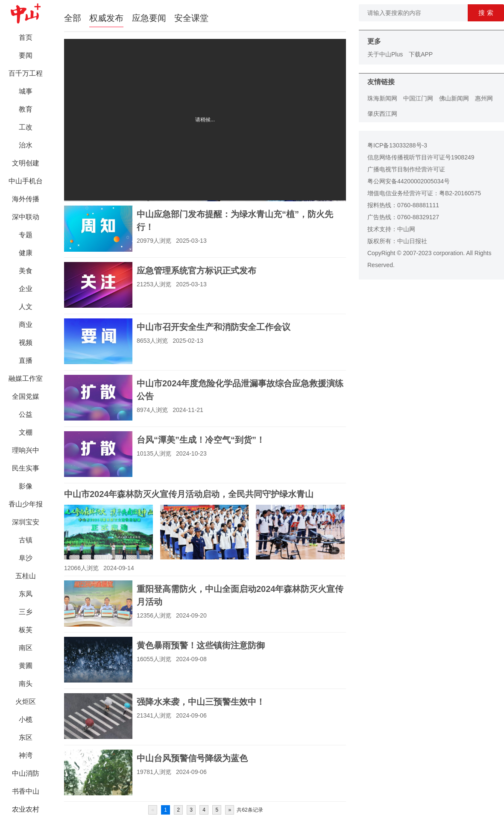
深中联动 (26, 217)
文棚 (26, 432)
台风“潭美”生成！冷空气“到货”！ (201, 440)
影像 (26, 486)
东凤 (26, 594)
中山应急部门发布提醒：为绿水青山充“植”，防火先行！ (235, 221)
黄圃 (26, 666)
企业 (26, 289)
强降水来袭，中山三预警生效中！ (201, 702)
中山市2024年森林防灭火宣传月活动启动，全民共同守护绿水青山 (189, 494)
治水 (26, 145)
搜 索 (486, 13)
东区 (26, 737)
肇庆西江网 (382, 114)
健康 (26, 253)
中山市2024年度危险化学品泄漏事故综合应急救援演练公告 (240, 390)
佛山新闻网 (454, 98)
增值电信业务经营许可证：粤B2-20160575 (424, 193)
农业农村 (26, 809)
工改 (26, 127)
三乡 (26, 612)
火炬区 (26, 702)
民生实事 (26, 468)
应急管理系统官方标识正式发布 (196, 271)
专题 (26, 235)
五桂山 (26, 576)
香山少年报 (26, 504)
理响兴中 (26, 450)
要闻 (26, 55)
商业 (26, 325)
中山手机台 (26, 181)
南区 (26, 648)
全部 (73, 18)
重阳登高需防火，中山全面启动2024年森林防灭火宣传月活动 (240, 595)
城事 (26, 91)
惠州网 (484, 98)
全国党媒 (26, 396)
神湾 (26, 755)
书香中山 (26, 791)
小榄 (26, 719)
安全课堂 (191, 18)
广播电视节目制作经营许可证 (406, 169)
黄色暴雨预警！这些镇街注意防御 (201, 645)
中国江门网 (418, 98)
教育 (26, 109)
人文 (26, 307)
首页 (26, 37)
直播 (26, 360)
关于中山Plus (385, 54)
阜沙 (26, 558)
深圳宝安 (26, 522)
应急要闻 (149, 18)
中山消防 (26, 773)
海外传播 (26, 199)
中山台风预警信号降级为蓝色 (192, 758)
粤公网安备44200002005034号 (409, 181)
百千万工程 (26, 73)
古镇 (26, 540)
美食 (26, 271)
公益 (26, 414)
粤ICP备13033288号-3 (397, 145)
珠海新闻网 (382, 98)
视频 (26, 343)
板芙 (26, 630)
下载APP (421, 54)
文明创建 (26, 163)
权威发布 (106, 18)
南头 (26, 684)
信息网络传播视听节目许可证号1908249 (421, 157)
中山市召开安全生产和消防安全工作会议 (214, 327)
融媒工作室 (26, 378)
